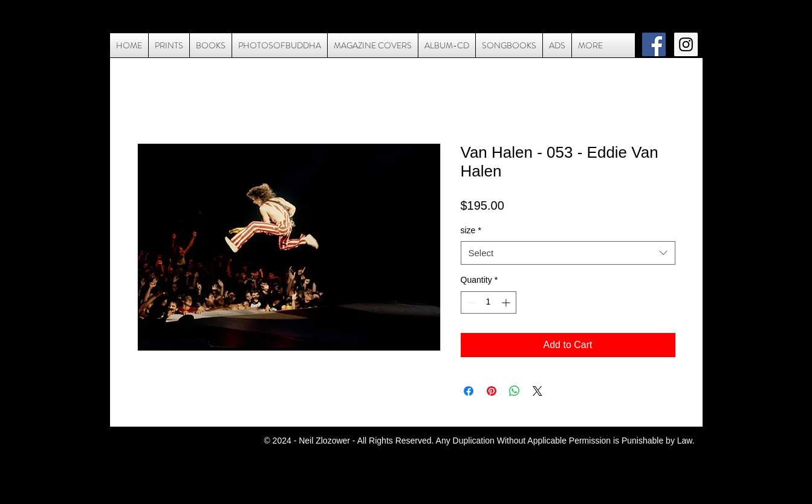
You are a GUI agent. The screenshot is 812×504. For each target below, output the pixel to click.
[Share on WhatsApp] (515, 391)
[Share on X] (538, 391)
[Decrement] (470, 302)
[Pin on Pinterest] (492, 391)
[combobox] (568, 253)
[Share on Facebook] (469, 391)
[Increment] (507, 302)
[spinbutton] (489, 302)
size (471, 230)
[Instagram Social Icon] (686, 44)
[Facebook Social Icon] (654, 44)
